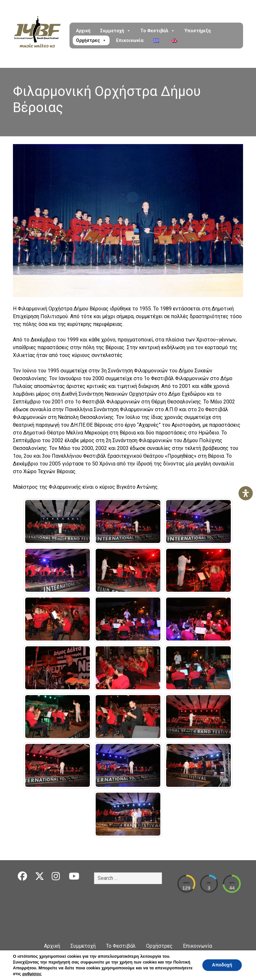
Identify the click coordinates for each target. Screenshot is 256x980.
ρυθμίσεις (32, 974)
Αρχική (83, 31)
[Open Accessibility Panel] (246, 493)
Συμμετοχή (115, 31)
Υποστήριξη (198, 31)
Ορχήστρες (91, 40)
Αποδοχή (222, 965)
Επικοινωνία (130, 40)
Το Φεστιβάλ (158, 31)
